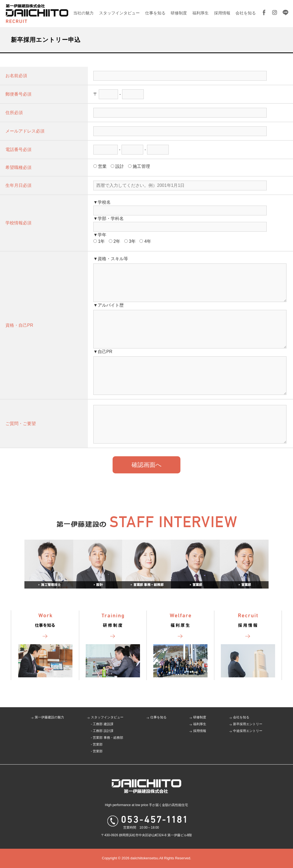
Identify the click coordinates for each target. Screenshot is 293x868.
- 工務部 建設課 (102, 724)
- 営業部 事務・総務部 (107, 738)
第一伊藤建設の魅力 (49, 717)
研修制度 (179, 13)
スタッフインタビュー (119, 13)
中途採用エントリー (248, 731)
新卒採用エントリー (248, 724)
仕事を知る (155, 13)
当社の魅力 (83, 13)
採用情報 (222, 13)
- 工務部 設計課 (102, 731)
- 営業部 (97, 744)
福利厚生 (200, 13)
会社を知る (246, 13)
